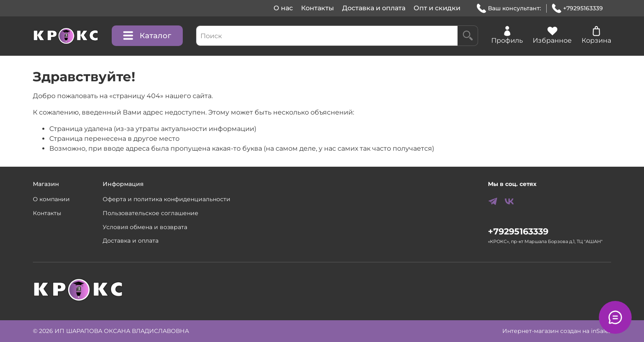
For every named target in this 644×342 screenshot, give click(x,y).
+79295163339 (577, 8)
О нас (283, 8)
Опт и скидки (437, 8)
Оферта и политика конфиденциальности (167, 199)
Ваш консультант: (509, 8)
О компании (51, 199)
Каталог (147, 36)
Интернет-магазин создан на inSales (557, 331)
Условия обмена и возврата (145, 227)
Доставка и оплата (374, 8)
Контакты (317, 8)
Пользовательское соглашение (151, 213)
